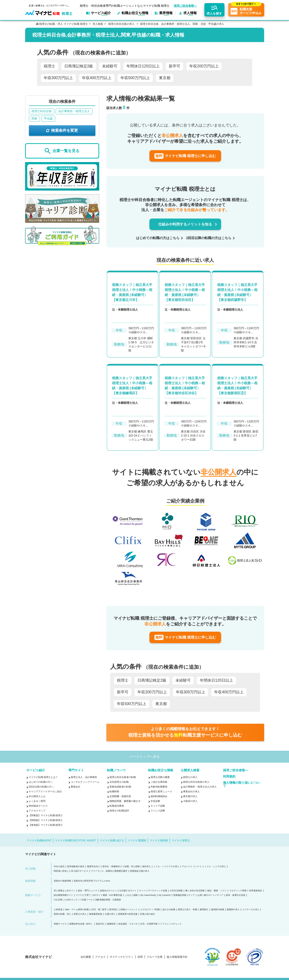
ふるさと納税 (131, 895)
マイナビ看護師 (137, 840)
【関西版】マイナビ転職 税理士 (46, 820)
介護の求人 (110, 914)
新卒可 (174, 66)
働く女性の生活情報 (195, 891)
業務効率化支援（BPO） (81, 924)
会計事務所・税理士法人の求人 (200, 787)
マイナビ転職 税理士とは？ (43, 777)
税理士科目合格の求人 (121, 24)
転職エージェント (129, 910)
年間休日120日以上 (143, 66)
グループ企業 (155, 957)
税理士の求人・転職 (188, 910)
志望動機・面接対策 (120, 796)
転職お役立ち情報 (161, 770)
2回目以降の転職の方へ (41, 787)
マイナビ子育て (83, 895)
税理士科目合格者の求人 (196, 782)
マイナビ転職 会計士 (112, 840)
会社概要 (86, 957)
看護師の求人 (233, 910)
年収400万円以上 (97, 78)
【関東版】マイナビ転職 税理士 (46, 815)
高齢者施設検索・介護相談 (108, 900)
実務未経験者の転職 (120, 787)
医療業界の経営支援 (128, 914)
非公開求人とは (37, 796)
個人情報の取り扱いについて (242, 784)
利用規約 (229, 776)
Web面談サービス (38, 806)
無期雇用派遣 (96, 914)
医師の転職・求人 (62, 914)
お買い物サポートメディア (210, 895)
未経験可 (110, 66)
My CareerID (165, 895)
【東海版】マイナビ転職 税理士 (46, 825)
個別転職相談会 (159, 796)
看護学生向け (93, 867)
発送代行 (100, 924)
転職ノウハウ (116, 770)
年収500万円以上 (135, 78)
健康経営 (111, 924)
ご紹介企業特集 (159, 782)
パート (199, 867)
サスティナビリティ (122, 957)
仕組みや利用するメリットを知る (185, 224)
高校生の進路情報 (62, 881)
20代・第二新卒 (99, 910)
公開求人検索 (190, 770)
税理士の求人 (190, 777)
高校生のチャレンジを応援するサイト (118, 891)
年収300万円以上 (58, 78)
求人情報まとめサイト (65, 891)
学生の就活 (59, 867)
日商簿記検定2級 (79, 66)
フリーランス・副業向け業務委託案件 (109, 871)
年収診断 (155, 801)
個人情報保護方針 (177, 957)
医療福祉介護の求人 (140, 871)
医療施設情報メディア (184, 895)
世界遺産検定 (256, 891)
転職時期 (114, 791)
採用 (140, 957)
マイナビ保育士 (181, 840)
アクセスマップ (37, 811)
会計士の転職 (169, 910)
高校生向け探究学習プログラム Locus (92, 881)
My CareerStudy (148, 895)
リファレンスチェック (171, 924)
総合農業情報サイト (63, 895)
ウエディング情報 (238, 891)
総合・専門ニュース (88, 891)
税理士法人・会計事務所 (84, 777)
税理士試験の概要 (160, 777)
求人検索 (98, 24)
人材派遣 (58, 910)
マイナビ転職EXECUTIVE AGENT (75, 840)
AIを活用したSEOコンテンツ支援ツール (73, 900)
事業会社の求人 (191, 791)
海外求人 (147, 867)
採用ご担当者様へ (185, 6)
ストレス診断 (158, 811)
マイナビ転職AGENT (39, 840)
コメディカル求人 (251, 910)
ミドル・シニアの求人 (215, 867)
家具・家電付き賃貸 (236, 895)
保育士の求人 (80, 914)
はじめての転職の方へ (41, 782)
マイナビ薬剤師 (159, 840)
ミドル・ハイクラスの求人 (166, 867)
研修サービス (60, 924)
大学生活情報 (176, 891)
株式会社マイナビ (38, 957)
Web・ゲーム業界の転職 (77, 910)
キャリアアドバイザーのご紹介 (45, 791)
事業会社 (76, 787)
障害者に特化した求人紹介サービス (71, 871)
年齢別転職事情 (159, 787)
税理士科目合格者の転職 (123, 777)
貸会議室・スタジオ (128, 924)
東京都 (165, 78)
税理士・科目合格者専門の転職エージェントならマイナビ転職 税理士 (125, 6)
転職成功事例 (117, 806)
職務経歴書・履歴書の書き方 (125, 801)
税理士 (49, 66)
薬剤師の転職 (218, 910)
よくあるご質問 (37, 801)
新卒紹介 (114, 910)
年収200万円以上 (204, 66)
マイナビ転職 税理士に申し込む (185, 156)
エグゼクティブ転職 (150, 910)
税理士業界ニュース (161, 791)
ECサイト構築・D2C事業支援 (108, 895)
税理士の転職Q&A (119, 811)
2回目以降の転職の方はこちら (209, 238)
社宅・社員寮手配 (149, 924)
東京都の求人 (190, 796)
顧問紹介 (204, 910)
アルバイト (187, 867)
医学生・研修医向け (112, 867)
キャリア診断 (158, 806)
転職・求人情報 (132, 867)
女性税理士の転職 (119, 782)
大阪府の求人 (190, 801)
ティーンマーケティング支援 (153, 891)
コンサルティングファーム (85, 782)
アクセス (100, 957)
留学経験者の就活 (76, 867)
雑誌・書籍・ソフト (217, 891)
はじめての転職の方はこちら (158, 238)
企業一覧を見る (62, 151)
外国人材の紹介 (148, 914)
